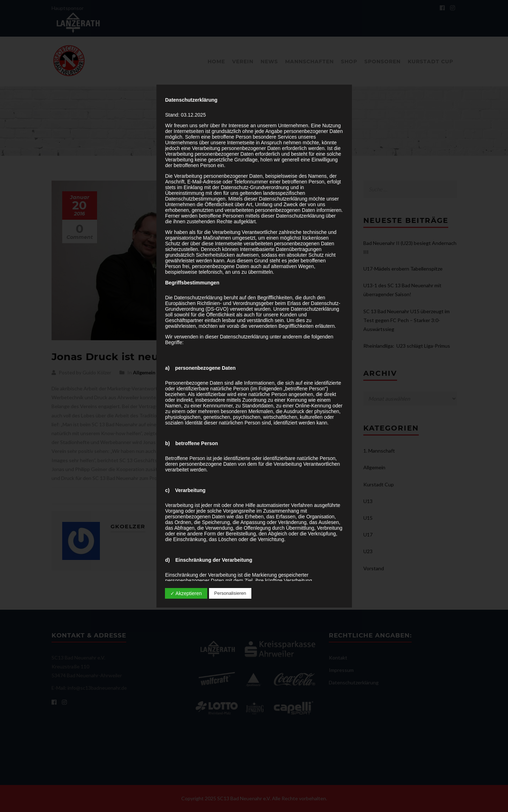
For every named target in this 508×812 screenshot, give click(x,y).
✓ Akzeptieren (186, 593)
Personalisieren (230, 593)
